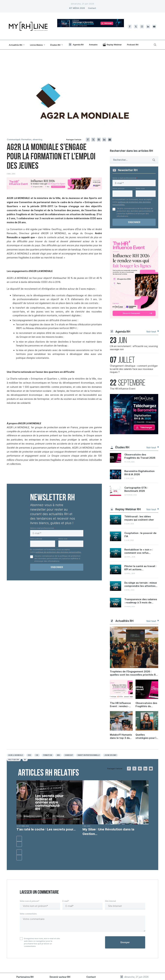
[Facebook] (130, 27)
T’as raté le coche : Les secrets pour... (46, 829)
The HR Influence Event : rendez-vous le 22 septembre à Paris (121, 705)
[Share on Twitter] (93, 140)
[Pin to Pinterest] (99, 140)
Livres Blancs (36, 45)
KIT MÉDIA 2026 (77, 8)
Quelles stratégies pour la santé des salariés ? (147, 736)
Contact (92, 8)
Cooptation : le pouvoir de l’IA (140, 535)
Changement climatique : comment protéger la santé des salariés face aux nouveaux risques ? (134, 369)
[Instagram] (142, 27)
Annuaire (93, 45)
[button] (19, 839)
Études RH (55, 45)
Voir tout (152, 332)
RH (25, 760)
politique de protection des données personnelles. (58, 552)
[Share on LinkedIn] (104, 140)
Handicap (69, 755)
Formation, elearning (32, 140)
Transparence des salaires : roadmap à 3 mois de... (141, 601)
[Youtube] (154, 27)
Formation (48, 755)
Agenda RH (76, 45)
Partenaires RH (25, 977)
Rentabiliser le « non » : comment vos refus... (139, 551)
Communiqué (13, 140)
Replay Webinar (112, 45)
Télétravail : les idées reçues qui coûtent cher (139, 518)
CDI (37, 755)
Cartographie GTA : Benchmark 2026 (136, 489)
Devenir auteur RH (60, 977)
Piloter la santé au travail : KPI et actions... (140, 568)
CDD (29, 755)
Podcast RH (133, 45)
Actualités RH (16, 45)
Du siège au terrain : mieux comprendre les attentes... (141, 584)
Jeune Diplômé (110, 755)
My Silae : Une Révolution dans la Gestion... (108, 832)
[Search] (155, 45)
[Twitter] (136, 27)
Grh (58, 755)
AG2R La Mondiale (16, 755)
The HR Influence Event (123, 389)
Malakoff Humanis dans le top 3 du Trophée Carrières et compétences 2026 (121, 736)
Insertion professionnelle (89, 755)
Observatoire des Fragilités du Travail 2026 (140, 456)
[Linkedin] (148, 27)
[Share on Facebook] (88, 140)
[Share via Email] (110, 140)
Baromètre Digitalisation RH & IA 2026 (139, 473)
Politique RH (14, 760)
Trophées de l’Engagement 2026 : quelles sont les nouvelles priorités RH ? (134, 673)
